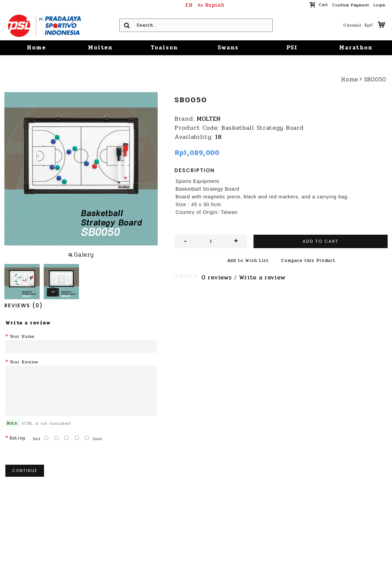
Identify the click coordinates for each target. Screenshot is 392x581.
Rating (17, 438)
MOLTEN (209, 119)
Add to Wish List (248, 261)
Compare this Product (308, 261)
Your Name (22, 337)
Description (195, 170)
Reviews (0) (24, 305)
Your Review (24, 362)
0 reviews (217, 277)
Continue (25, 471)
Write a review (262, 277)
